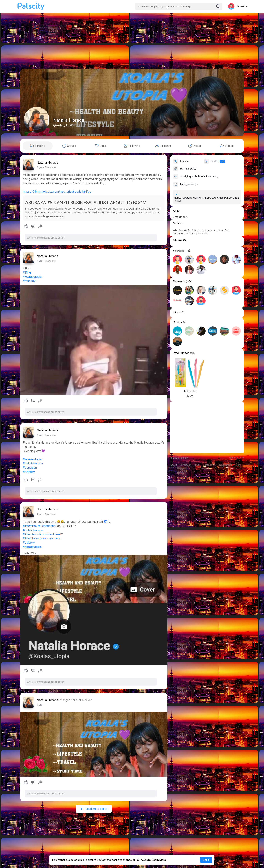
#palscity (29, 472)
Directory (186, 465)
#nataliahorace (33, 463)
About (174, 465)
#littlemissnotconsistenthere (41, 534)
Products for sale (184, 353)
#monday (29, 281)
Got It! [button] (206, 860)
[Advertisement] (132, 44)
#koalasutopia (32, 277)
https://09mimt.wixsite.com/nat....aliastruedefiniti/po (57, 191)
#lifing (27, 272)
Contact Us (209, 465)
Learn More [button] (159, 860)
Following (179, 251)
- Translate (49, 167)
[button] (179, 6)
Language (236, 458)
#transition (30, 468)
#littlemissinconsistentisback (42, 538)
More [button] (240, 465)
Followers (179, 281)
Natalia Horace (69, 120)
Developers (225, 465)
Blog (197, 465)
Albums (178, 240)
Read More (30, 553)
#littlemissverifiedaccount (40, 526)
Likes (176, 312)
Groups (177, 322)
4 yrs (40, 167)
